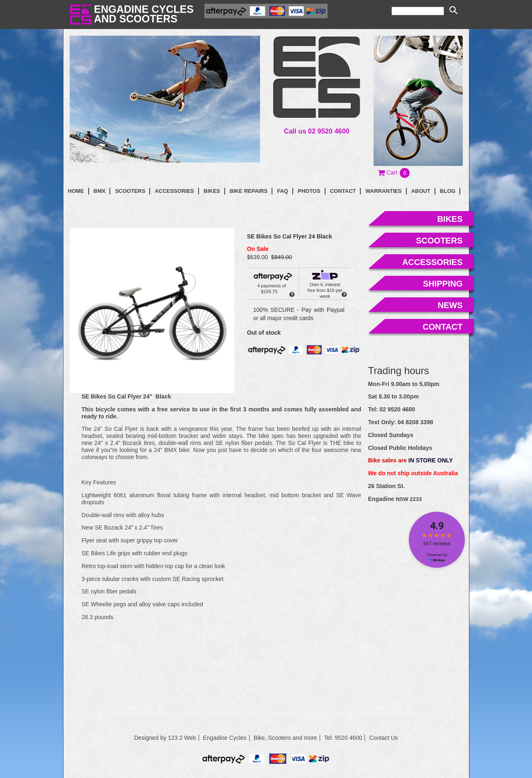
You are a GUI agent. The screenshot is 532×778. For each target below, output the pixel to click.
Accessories (174, 191)
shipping (443, 284)
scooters (439, 241)
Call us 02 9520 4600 (317, 131)
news (450, 305)
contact (343, 191)
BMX (100, 191)
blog (448, 191)
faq (283, 191)
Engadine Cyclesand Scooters (144, 14)
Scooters (130, 191)
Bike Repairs (249, 191)
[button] (394, 173)
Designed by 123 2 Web (165, 738)
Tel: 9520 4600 (343, 738)
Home (76, 191)
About (421, 191)
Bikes (212, 191)
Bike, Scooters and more (285, 738)
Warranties (383, 191)
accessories (432, 262)
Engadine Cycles (225, 738)
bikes (450, 219)
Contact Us (383, 738)
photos (309, 191)
